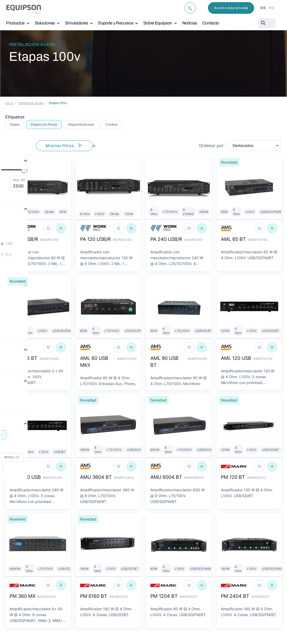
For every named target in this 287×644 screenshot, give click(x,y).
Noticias (190, 23)
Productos (15, 23)
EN (272, 8)
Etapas (15, 124)
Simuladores (77, 23)
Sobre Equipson (158, 23)
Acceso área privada (231, 8)
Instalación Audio (32, 44)
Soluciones (45, 23)
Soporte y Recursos (116, 23)
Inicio (9, 103)
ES (263, 8)
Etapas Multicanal (81, 124)
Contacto (211, 23)
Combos (111, 124)
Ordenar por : (212, 146)
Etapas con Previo (44, 124)
